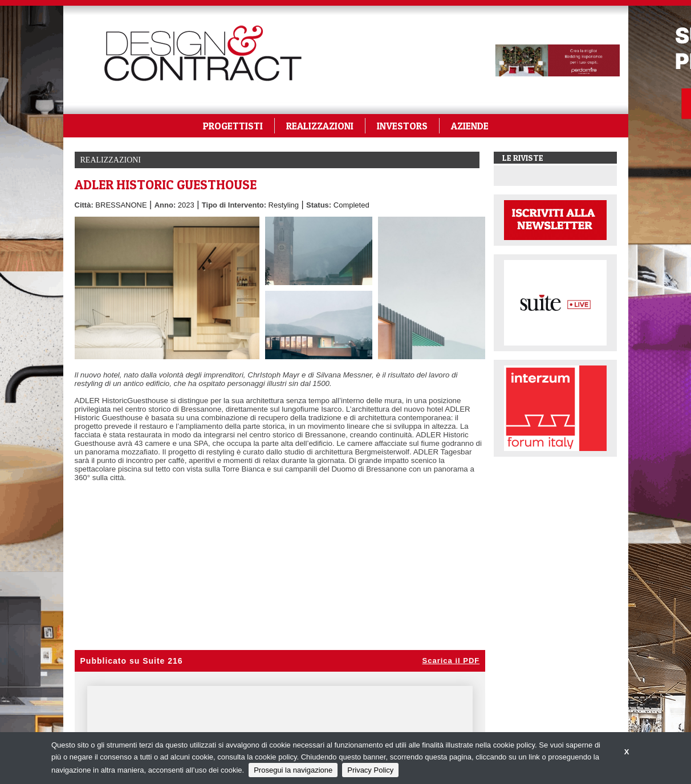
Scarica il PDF (451, 661)
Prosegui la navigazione (293, 770)
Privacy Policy (370, 770)
